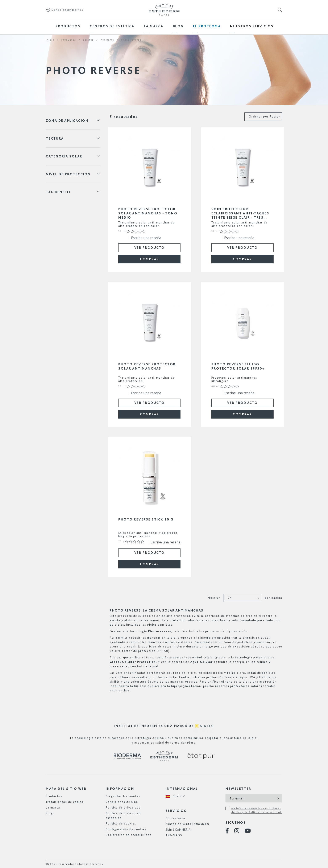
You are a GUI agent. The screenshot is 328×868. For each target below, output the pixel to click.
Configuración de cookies (126, 829)
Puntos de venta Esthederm (187, 824)
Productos (54, 796)
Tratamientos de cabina (65, 802)
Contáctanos (176, 818)
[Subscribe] (278, 798)
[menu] (164, 26)
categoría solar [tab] (64, 156)
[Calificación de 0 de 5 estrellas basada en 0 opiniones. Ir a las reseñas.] (137, 231)
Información (120, 789)
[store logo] (164, 10)
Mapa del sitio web (66, 789)
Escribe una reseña (146, 238)
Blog (49, 813)
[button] (175, 796)
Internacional (182, 789)
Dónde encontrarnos (64, 10)
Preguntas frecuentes (123, 796)
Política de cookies (121, 823)
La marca (53, 807)
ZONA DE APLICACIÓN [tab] (67, 121)
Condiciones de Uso (122, 802)
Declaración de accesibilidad (129, 835)
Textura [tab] (55, 138)
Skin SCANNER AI (179, 830)
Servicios (176, 811)
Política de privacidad (123, 807)
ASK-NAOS (174, 835)
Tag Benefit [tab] (58, 192)
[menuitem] (68, 26)
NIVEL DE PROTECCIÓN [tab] (68, 174)
